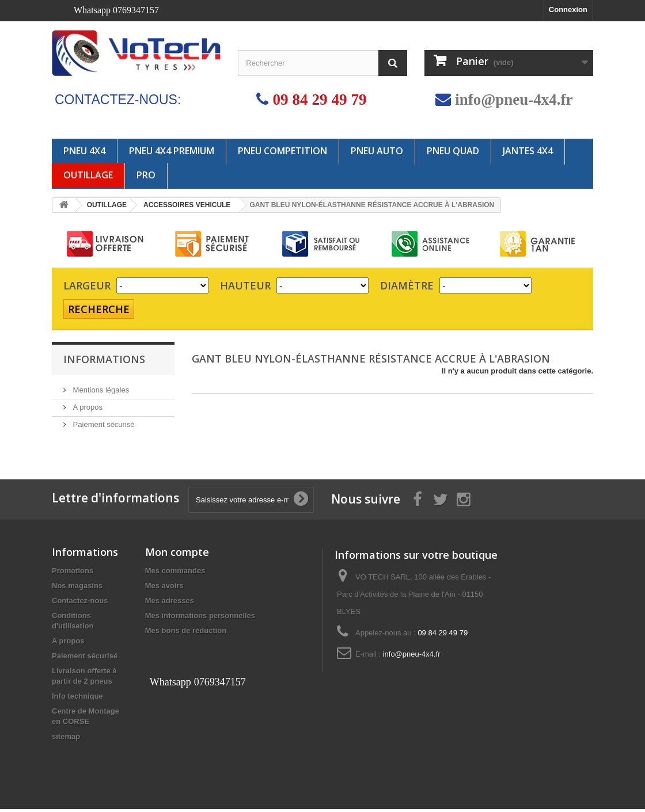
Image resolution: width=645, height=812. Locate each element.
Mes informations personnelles (200, 618)
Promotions (73, 573)
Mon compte (177, 555)
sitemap (66, 739)
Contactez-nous (80, 603)
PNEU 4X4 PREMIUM (172, 151)
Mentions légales (100, 390)
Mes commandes (175, 573)
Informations (104, 359)
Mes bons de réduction (186, 633)
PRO (146, 175)
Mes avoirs (164, 588)
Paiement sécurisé (103, 424)
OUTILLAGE (88, 175)
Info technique (77, 699)
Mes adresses (170, 603)
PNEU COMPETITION (282, 151)
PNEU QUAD (453, 151)
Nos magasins (77, 588)
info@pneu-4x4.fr (514, 99)
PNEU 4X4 (84, 151)
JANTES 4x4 (528, 151)
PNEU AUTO (377, 151)
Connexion (568, 9)
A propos (87, 407)
